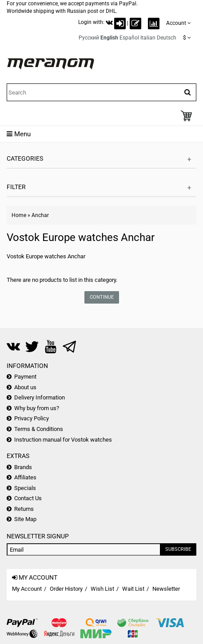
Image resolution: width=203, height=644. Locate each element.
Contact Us (28, 498)
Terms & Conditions (39, 429)
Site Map (25, 519)
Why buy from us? (37, 408)
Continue (102, 297)
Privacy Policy (32, 418)
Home (19, 215)
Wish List (102, 589)
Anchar (40, 215)
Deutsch (167, 38)
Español (129, 38)
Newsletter (166, 589)
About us (25, 387)
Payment (25, 377)
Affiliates (25, 477)
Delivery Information (40, 397)
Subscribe (178, 549)
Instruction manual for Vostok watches (63, 440)
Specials (25, 488)
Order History (66, 589)
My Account (27, 589)
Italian (148, 38)
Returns (24, 509)
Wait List (133, 589)
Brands (23, 467)
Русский (89, 38)
